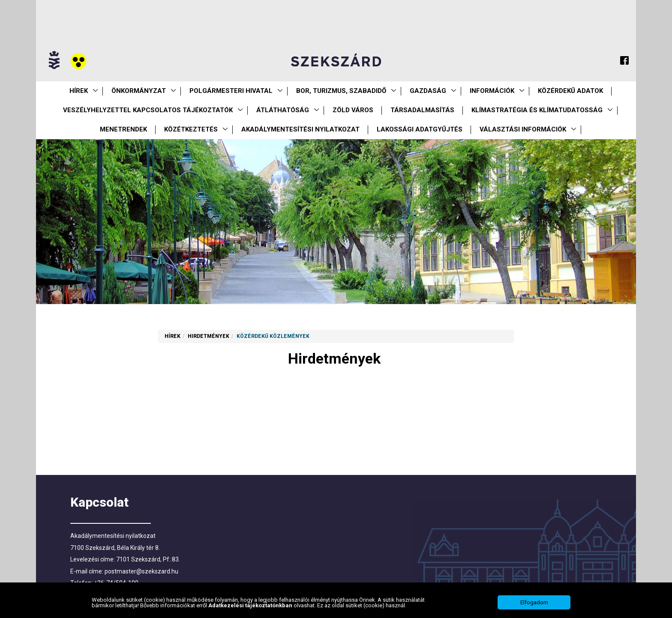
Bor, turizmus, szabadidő (341, 91)
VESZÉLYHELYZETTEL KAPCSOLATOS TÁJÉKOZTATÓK (148, 110)
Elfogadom (534, 605)
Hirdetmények (208, 336)
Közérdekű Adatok (570, 91)
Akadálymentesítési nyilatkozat (300, 129)
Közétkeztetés (191, 129)
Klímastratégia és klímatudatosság (537, 110)
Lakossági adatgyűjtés (420, 129)
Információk (492, 91)
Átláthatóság (283, 110)
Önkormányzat (139, 91)
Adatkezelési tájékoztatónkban (251, 608)
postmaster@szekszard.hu (141, 571)
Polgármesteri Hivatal (231, 91)
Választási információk (523, 129)
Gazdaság (428, 91)
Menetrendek (123, 129)
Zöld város (353, 110)
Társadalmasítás (422, 110)
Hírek (79, 91)
